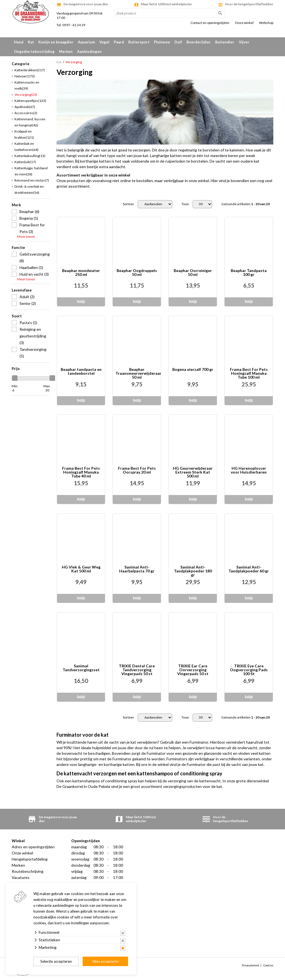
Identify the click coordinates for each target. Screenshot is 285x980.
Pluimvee (162, 42)
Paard (119, 42)
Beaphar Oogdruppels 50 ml (137, 273)
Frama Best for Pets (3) (32, 228)
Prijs (16, 369)
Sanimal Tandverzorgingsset (81, 668)
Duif (178, 42)
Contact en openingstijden (210, 23)
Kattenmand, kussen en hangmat (30, 122)
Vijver (244, 42)
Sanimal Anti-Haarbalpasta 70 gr (137, 569)
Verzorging (26, 95)
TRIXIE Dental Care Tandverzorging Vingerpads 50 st (137, 670)
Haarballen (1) (31, 267)
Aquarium (86, 42)
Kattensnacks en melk (27, 85)
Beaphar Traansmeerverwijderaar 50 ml (138, 373)
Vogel (104, 42)
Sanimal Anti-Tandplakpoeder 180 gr (193, 571)
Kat (31, 42)
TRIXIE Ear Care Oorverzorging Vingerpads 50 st (193, 670)
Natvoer (25, 76)
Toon (185, 204)
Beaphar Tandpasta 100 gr (249, 273)
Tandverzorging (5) (33, 353)
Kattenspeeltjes (30, 101)
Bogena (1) (29, 218)
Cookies (268, 965)
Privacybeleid (250, 965)
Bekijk (81, 302)
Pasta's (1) (28, 323)
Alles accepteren (105, 961)
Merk (16, 205)
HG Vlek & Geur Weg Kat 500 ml (81, 569)
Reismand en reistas (32, 180)
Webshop (266, 23)
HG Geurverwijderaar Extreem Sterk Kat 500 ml (193, 472)
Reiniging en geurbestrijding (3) (33, 336)
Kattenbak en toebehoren (26, 147)
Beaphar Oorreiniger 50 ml (193, 273)
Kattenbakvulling (30, 156)
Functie (18, 248)
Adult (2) (27, 297)
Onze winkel (244, 23)
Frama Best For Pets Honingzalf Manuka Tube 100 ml (249, 373)
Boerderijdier (199, 42)
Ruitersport (139, 42)
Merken (66, 52)
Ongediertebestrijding (34, 52)
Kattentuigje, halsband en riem (31, 171)
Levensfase (22, 290)
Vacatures (21, 877)
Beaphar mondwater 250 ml (81, 273)
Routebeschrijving (28, 871)
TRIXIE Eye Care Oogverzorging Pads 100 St (249, 670)
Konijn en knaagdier (56, 42)
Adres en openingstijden (33, 847)
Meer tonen (26, 237)
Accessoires (26, 113)
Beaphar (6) (29, 211)
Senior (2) (28, 303)
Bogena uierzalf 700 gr (193, 370)
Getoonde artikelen (245, 204)
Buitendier (225, 42)
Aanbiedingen (89, 52)
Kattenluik (25, 162)
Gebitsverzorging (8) (35, 257)
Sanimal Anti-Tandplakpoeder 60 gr (249, 569)
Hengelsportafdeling (30, 859)
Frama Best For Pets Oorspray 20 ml (137, 470)
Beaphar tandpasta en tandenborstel (81, 372)
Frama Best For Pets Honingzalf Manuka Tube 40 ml (81, 472)
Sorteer (128, 204)
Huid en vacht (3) (34, 274)
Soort (17, 316)
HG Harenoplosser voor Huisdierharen (249, 470)
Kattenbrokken (30, 70)
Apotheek (25, 107)
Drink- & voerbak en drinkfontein (29, 189)
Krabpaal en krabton (24, 134)
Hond (19, 42)
